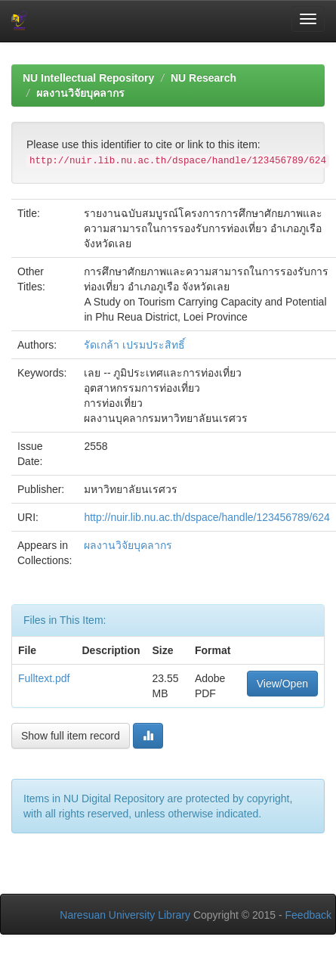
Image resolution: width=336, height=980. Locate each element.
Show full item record (71, 736)
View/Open (282, 684)
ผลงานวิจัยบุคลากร (80, 93)
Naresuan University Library (125, 915)
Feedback (308, 915)
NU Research (203, 78)
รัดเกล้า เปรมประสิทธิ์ (134, 345)
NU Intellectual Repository (88, 78)
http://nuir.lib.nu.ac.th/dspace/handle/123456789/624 (207, 517)
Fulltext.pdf (44, 678)
